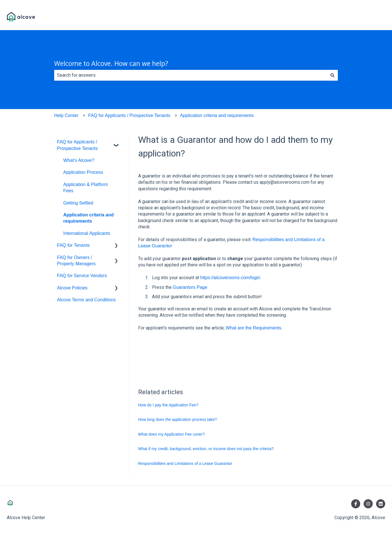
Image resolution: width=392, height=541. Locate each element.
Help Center (66, 115)
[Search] (332, 75)
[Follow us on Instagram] (368, 504)
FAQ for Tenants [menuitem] (73, 245)
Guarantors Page (190, 287)
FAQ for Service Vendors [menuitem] (82, 276)
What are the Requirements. (255, 328)
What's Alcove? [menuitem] (79, 160)
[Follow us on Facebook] (356, 504)
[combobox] (191, 75)
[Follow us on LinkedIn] (381, 504)
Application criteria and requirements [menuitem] (88, 218)
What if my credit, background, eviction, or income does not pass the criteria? (206, 449)
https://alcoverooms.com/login (230, 278)
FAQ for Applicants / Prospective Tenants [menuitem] (77, 145)
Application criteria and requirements (217, 115)
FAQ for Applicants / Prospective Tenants (129, 115)
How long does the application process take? (178, 419)
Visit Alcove (368, 17)
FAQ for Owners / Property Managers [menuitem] (76, 261)
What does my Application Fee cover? (171, 434)
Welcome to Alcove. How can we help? (111, 63)
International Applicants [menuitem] (87, 233)
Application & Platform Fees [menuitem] (86, 188)
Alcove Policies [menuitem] (72, 288)
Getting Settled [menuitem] (78, 203)
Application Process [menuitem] (83, 172)
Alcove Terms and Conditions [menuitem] (86, 300)
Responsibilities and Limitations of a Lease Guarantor (185, 463)
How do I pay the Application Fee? (168, 405)
